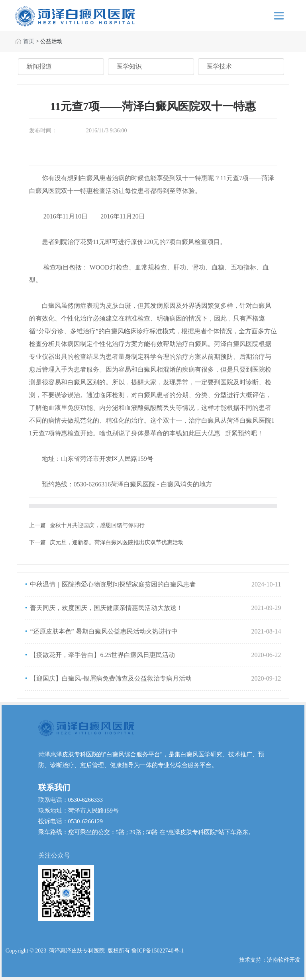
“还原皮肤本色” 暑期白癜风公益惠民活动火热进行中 (103, 631)
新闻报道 (39, 66)
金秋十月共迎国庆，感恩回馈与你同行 (97, 525)
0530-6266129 (86, 821)
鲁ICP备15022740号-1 (158, 951)
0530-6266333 (86, 800)
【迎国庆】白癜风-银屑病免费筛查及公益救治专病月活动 (110, 678)
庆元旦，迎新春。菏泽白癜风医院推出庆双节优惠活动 (117, 542)
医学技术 (219, 66)
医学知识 (129, 66)
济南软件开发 (284, 960)
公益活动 (51, 41)
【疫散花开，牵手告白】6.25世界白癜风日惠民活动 (102, 655)
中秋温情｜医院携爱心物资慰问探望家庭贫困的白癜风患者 (112, 584)
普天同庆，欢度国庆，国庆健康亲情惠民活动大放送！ (106, 608)
